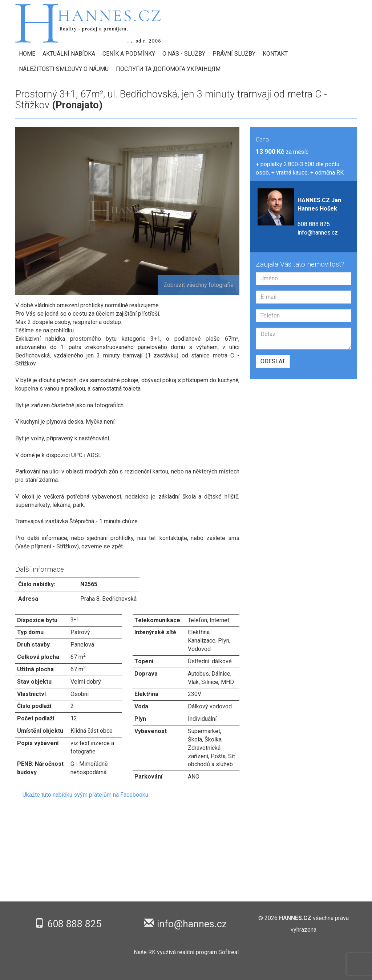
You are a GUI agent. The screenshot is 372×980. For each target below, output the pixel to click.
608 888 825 (314, 224)
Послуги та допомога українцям (168, 69)
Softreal (229, 952)
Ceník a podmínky (129, 54)
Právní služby (234, 54)
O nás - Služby (184, 54)
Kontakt (275, 54)
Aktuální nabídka (69, 54)
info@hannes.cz (318, 233)
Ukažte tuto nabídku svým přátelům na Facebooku (85, 795)
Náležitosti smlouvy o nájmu (64, 69)
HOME (27, 54)
